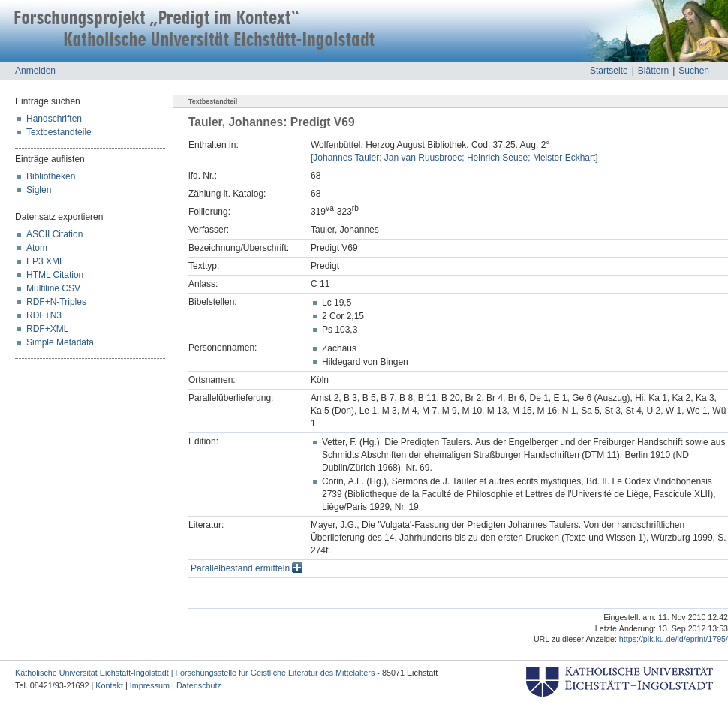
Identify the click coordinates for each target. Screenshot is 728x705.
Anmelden (35, 71)
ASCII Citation (54, 234)
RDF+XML (47, 329)
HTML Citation (55, 275)
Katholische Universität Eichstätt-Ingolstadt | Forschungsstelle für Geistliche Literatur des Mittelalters (195, 673)
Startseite (609, 71)
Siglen (39, 190)
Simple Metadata (60, 342)
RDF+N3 (44, 315)
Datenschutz (199, 685)
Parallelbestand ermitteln (247, 568)
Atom (37, 248)
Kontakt (109, 685)
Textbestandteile (59, 132)
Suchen (694, 71)
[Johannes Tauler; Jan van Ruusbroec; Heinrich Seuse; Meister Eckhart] (454, 158)
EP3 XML (45, 261)
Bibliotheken (51, 176)
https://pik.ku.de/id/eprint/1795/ (674, 639)
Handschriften (54, 119)
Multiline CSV (53, 288)
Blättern (653, 71)
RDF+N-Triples (56, 302)
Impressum (150, 685)
